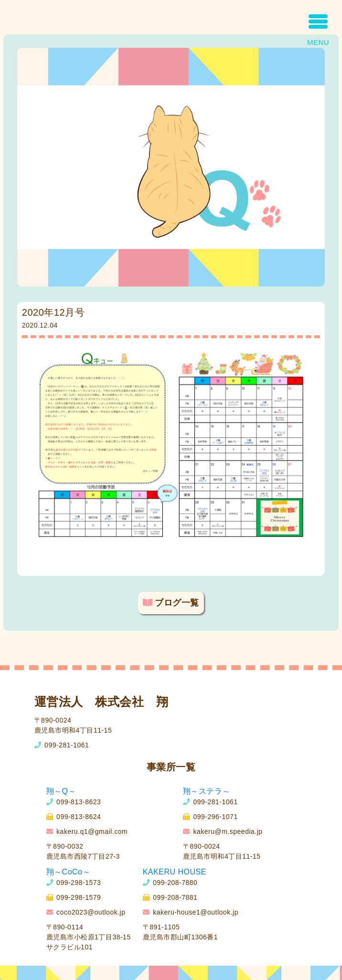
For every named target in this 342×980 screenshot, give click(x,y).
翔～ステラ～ (207, 791)
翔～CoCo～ (68, 872)
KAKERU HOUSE (175, 872)
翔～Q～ (61, 791)
